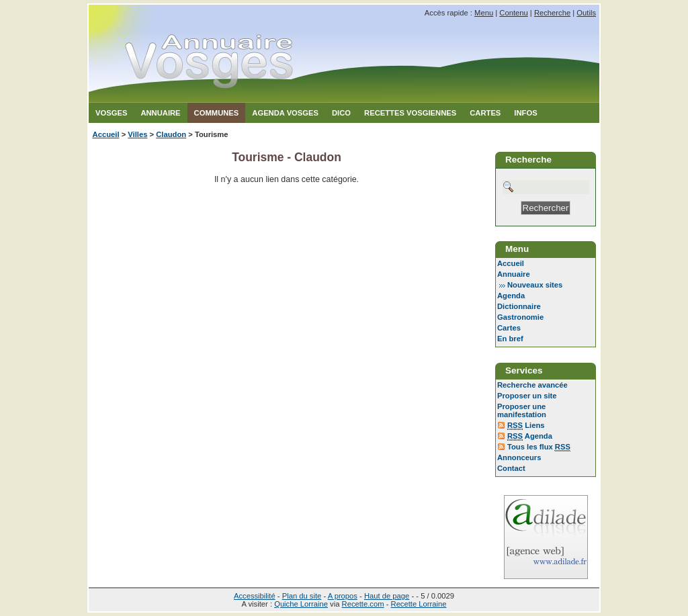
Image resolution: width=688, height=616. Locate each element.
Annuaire (160, 113)
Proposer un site (527, 396)
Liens (526, 426)
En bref (510, 339)
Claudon (171, 134)
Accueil (106, 134)
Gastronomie (520, 317)
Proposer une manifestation (522, 410)
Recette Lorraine (419, 604)
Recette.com (363, 604)
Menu (484, 13)
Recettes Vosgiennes (410, 113)
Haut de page (387, 596)
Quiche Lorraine (301, 604)
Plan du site (302, 596)
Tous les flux (539, 447)
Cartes (485, 113)
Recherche (552, 13)
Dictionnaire (519, 306)
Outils (586, 13)
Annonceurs (519, 457)
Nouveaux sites (535, 285)
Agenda (511, 296)
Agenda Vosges (285, 113)
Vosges (111, 113)
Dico (341, 113)
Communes (217, 113)
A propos (343, 596)
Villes (137, 134)
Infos (525, 113)
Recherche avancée (532, 385)
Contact (511, 468)
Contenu (513, 13)
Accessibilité (255, 596)
